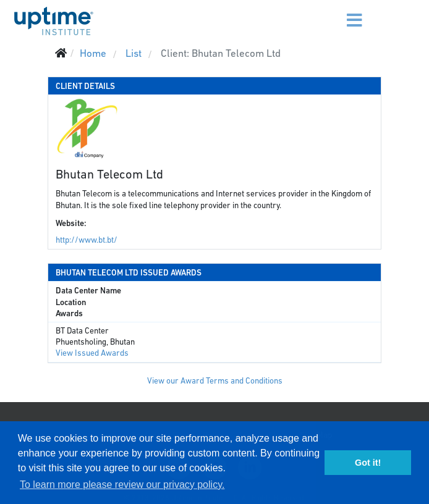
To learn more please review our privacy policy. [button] (122, 485)
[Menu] (337, 12)
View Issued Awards (92, 353)
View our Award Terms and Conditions (215, 381)
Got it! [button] (368, 463)
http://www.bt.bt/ (87, 240)
